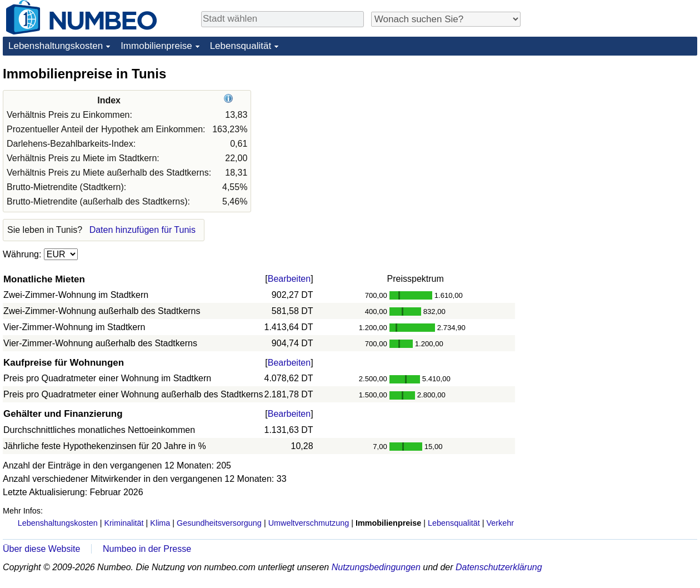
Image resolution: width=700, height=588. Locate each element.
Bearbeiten (289, 279)
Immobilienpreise (156, 46)
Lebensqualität (241, 46)
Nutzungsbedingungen (376, 567)
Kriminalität (124, 523)
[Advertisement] (614, 134)
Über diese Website (41, 549)
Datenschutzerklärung (499, 567)
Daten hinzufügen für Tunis (142, 230)
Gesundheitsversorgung (219, 523)
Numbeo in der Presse (147, 549)
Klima (160, 523)
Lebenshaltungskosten (56, 46)
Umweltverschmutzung (309, 523)
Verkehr (500, 523)
